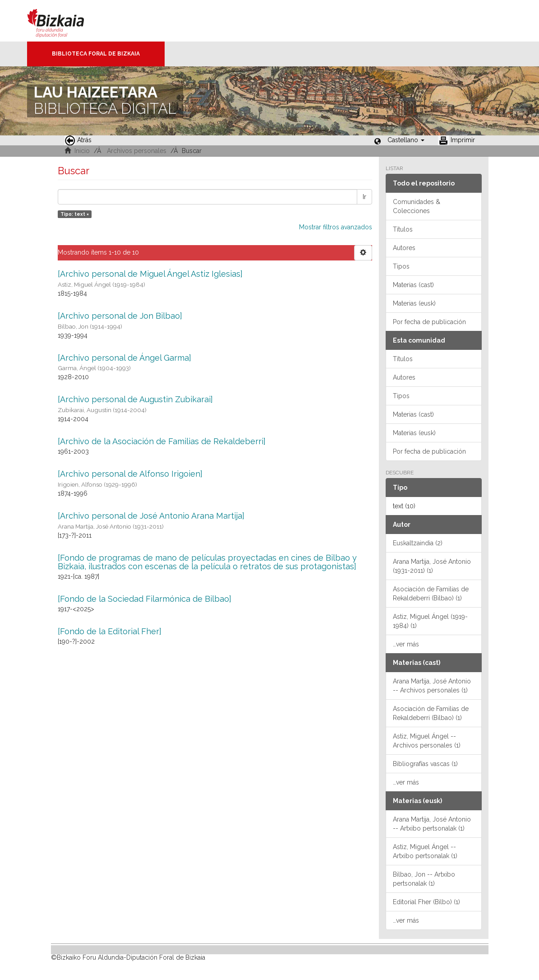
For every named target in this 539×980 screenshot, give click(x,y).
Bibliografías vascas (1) (425, 764)
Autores (404, 248)
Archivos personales (137, 151)
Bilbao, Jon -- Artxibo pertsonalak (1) (424, 879)
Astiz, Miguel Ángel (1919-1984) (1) (430, 621)
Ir (364, 197)
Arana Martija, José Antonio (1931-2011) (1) (432, 566)
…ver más (406, 644)
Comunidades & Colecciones (417, 206)
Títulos (403, 229)
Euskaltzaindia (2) (418, 543)
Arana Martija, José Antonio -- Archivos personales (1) (432, 686)
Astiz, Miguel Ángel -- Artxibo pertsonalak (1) (425, 851)
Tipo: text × (75, 214)
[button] (406, 140)
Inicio (82, 151)
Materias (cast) (413, 285)
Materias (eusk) (414, 303)
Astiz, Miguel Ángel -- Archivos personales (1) (427, 741)
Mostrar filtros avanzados (336, 227)
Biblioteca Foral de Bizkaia (96, 54)
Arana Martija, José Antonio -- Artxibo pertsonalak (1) (432, 824)
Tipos (401, 266)
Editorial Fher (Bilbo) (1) (426, 902)
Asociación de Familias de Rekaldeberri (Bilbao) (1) (431, 594)
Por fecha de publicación (429, 322)
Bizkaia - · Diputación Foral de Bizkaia (65, 21)
